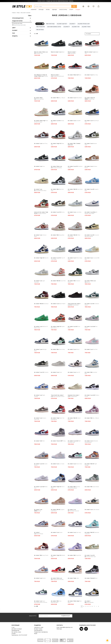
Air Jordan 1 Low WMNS (38, 510)
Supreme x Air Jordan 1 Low (74, 396)
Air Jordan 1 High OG (57, 144)
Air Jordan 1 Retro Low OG (56, 167)
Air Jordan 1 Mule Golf (74, 75)
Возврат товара (38, 629)
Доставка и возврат (17, 629)
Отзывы (14, 634)
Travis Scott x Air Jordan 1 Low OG (74, 304)
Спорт (71, 10)
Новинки (34, 10)
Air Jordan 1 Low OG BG (90, 556)
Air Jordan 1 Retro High (41, 121)
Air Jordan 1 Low (91, 75)
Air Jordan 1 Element (91, 578)
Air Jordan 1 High (58, 419)
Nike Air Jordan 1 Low (58, 52)
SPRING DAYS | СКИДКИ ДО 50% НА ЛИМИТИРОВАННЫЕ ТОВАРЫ (55, 1)
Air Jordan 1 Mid (58, 98)
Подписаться (65, 616)
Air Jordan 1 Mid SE (75, 190)
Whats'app (59, 629)
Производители (38, 630)
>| (98, 606)
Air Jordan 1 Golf (39, 441)
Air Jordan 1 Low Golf (91, 327)
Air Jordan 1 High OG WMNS (90, 98)
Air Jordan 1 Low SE (57, 121)
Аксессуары (63, 10)
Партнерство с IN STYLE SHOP (19, 635)
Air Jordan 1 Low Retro (91, 213)
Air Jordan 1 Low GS (41, 464)
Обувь (48, 10)
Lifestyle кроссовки (18, 23)
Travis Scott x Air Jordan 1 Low (58, 396)
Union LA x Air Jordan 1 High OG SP (41, 213)
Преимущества (15, 630)
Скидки (78, 10)
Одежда (54, 10)
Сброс (30, 15)
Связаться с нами (39, 627)
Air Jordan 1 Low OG (75, 167)
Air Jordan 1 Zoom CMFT (58, 441)
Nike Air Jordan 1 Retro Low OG (41, 53)
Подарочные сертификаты (41, 632)
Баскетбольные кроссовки (20, 25)
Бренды (41, 10)
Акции (36, 634)
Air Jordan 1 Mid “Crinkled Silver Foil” (74, 144)
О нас (13, 627)
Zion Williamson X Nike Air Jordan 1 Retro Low (41, 76)
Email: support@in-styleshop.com (65, 627)
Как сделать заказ (16, 632)
